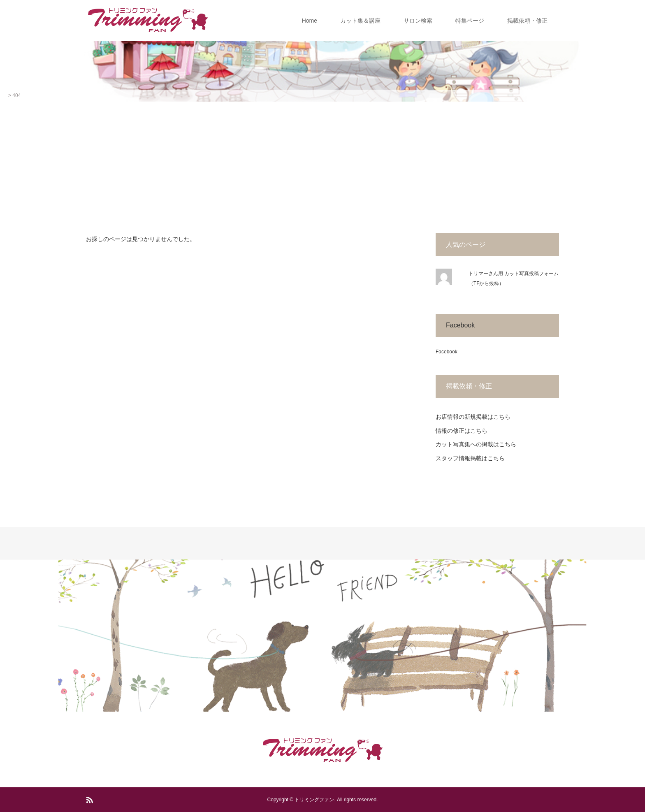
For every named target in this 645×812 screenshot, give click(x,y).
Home (310, 21)
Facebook (460, 325)
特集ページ (470, 21)
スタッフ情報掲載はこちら (470, 458)
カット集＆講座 (360, 21)
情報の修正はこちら (462, 431)
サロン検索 (418, 21)
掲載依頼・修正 (527, 21)
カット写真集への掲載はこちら (476, 444)
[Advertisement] (322, 163)
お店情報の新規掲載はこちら (473, 417)
